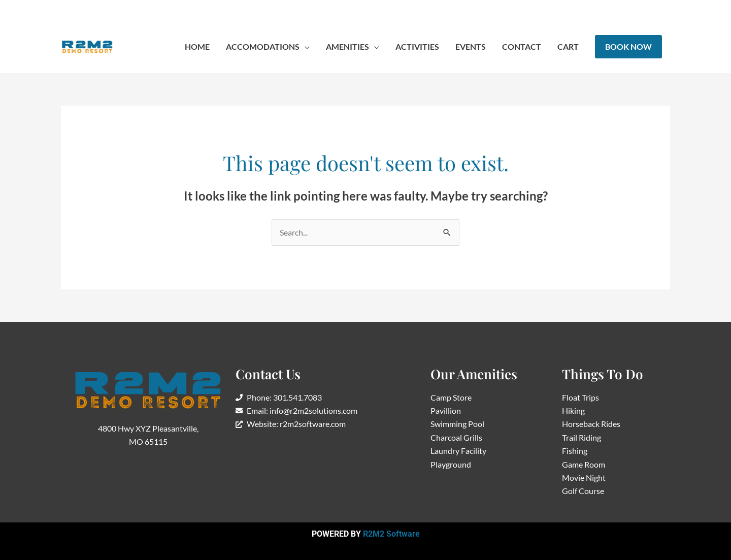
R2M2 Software (391, 534)
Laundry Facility (458, 451)
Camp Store (451, 397)
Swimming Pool (457, 424)
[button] (268, 47)
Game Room (584, 464)
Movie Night (584, 477)
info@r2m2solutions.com (176, 10)
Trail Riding (582, 437)
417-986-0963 (92, 10)
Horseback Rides (591, 424)
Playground (451, 464)
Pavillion (446, 410)
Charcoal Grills (456, 437)
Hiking (573, 410)
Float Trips (580, 397)
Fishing (575, 451)
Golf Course (583, 491)
